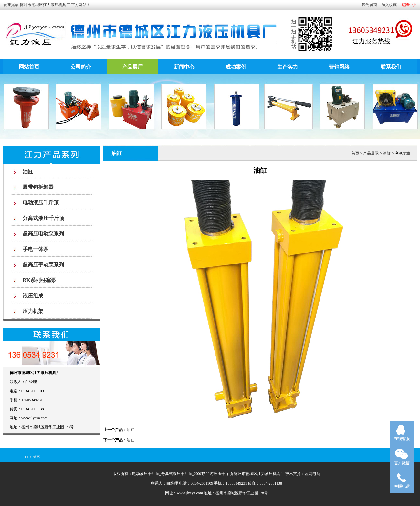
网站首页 (29, 67)
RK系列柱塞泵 (39, 280)
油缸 (28, 172)
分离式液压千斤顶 (43, 218)
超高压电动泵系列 (43, 234)
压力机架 (33, 311)
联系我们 (391, 67)
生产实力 (288, 67)
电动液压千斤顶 (41, 203)
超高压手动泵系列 (43, 265)
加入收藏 (389, 5)
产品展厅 (132, 67)
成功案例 (236, 67)
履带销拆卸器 (38, 187)
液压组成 (33, 296)
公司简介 (81, 67)
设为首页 (370, 5)
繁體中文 (409, 5)
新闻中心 (184, 67)
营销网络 (339, 67)
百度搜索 (32, 457)
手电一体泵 (36, 249)
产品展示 (371, 153)
